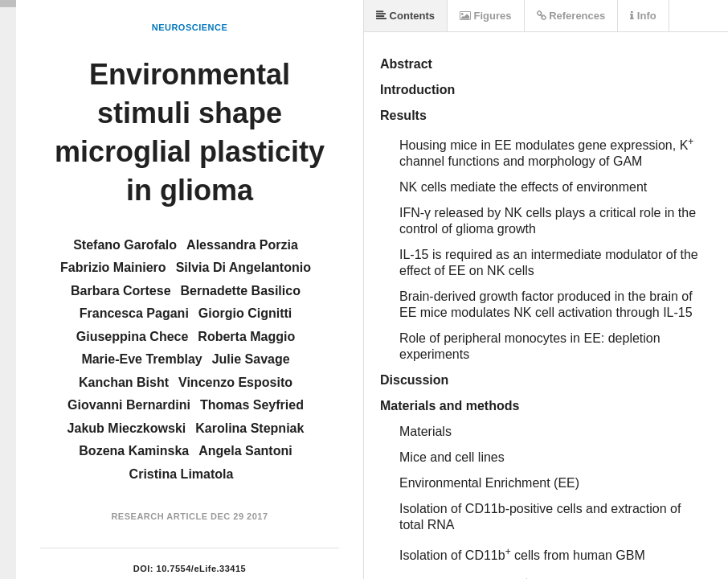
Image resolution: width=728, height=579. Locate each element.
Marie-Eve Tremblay (141, 359)
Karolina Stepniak (249, 428)
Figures (486, 16)
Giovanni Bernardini (129, 405)
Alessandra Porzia (242, 245)
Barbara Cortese (121, 291)
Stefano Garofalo (125, 245)
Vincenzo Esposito (235, 382)
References (571, 16)
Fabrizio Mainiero (113, 267)
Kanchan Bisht (124, 382)
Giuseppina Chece (133, 337)
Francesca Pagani (134, 313)
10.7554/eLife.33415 (202, 569)
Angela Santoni (245, 451)
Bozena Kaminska (134, 451)
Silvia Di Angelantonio (243, 267)
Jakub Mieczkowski (127, 428)
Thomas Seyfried (252, 405)
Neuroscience (190, 27)
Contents (405, 16)
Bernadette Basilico (241, 291)
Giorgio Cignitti (245, 313)
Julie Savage (251, 359)
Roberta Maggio (246, 337)
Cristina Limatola (182, 474)
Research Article (159, 516)
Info (643, 16)
